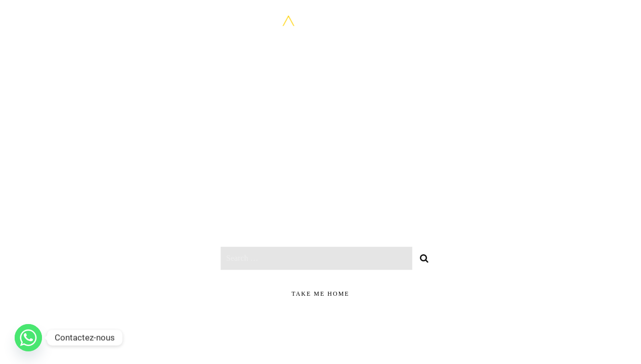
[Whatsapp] (28, 338)
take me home (320, 294)
